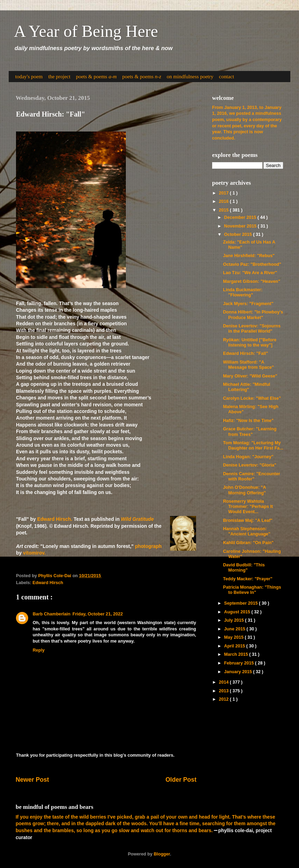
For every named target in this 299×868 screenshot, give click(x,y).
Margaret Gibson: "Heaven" (252, 281)
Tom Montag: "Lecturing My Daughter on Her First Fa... (253, 445)
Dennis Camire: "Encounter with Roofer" (251, 476)
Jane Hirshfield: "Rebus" (249, 256)
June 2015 (235, 629)
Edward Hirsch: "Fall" (245, 353)
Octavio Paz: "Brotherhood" (252, 264)
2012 (224, 699)
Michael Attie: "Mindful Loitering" (247, 387)
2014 (224, 682)
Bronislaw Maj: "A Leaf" (248, 520)
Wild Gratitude (138, 519)
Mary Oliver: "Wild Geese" (250, 376)
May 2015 (235, 637)
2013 (224, 691)
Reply (39, 650)
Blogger (162, 854)
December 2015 (241, 217)
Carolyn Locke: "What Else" (252, 398)
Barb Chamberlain (51, 614)
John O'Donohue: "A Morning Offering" (244, 490)
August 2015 (238, 612)
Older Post (181, 780)
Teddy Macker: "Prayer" (248, 579)
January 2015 (239, 672)
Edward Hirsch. (55, 519)
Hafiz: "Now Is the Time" (248, 421)
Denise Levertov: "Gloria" (249, 465)
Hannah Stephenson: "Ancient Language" (247, 531)
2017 (224, 193)
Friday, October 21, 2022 (98, 614)
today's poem (29, 77)
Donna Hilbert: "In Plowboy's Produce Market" (253, 315)
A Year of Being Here (86, 31)
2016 (224, 201)
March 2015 (237, 654)
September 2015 (242, 603)
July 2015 (235, 620)
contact (227, 77)
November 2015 (241, 226)
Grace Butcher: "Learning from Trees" (250, 432)
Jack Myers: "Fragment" (248, 304)
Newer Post (32, 780)
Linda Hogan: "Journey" (248, 457)
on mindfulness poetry (190, 77)
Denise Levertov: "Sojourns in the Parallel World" (252, 329)
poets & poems (96, 77)
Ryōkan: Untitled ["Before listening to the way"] (250, 343)
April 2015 (235, 646)
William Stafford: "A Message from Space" (248, 365)
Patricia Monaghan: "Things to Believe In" (252, 590)
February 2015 (240, 663)
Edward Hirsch (48, 583)
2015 (224, 210)
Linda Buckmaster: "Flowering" (243, 292)
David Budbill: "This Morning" (244, 568)
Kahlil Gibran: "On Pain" (248, 543)
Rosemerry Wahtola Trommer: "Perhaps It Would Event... (248, 507)
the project (59, 77)
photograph (148, 546)
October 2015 (239, 234)
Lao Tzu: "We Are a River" (250, 273)
